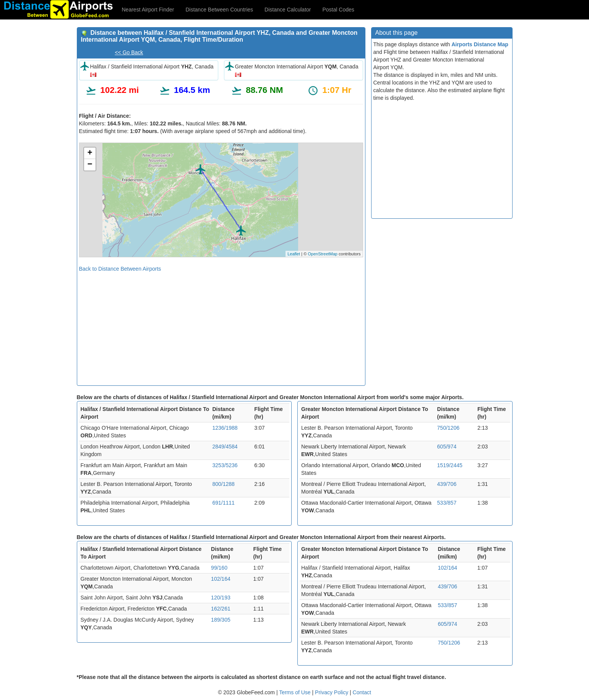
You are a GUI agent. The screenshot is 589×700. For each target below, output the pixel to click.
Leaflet (294, 254)
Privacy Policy (332, 692)
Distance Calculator (288, 10)
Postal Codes (338, 10)
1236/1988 (225, 428)
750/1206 (448, 428)
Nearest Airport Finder (148, 10)
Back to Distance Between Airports (120, 269)
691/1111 (223, 503)
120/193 (221, 598)
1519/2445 (450, 465)
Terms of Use (295, 692)
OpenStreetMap (323, 254)
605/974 (447, 447)
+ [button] (90, 153)
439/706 (447, 484)
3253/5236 (225, 465)
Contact (362, 692)
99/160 (219, 568)
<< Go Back (129, 52)
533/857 (447, 503)
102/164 (221, 579)
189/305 (221, 620)
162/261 (221, 609)
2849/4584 (225, 447)
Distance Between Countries (219, 10)
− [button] (90, 165)
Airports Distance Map (480, 44)
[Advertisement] (221, 326)
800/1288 (223, 484)
